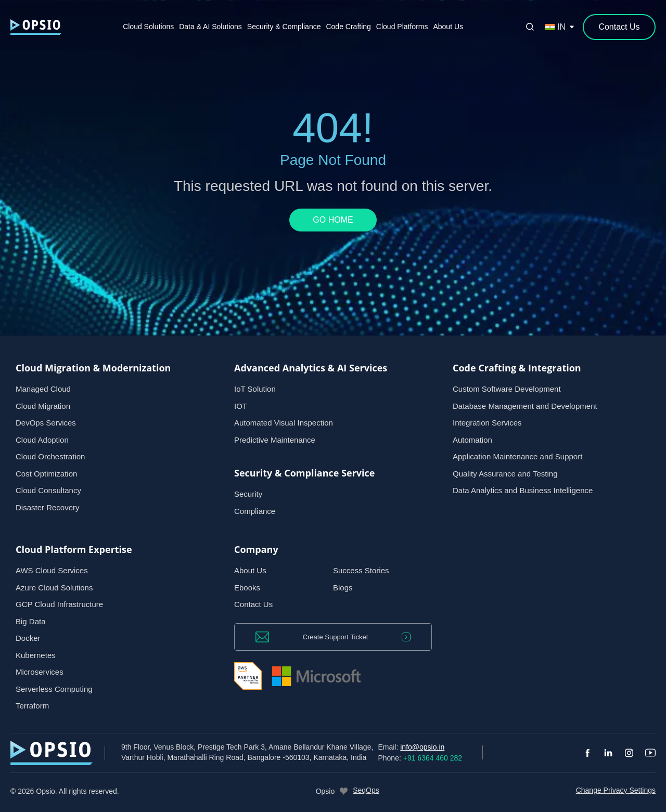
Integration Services (487, 423)
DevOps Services (46, 423)
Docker (28, 638)
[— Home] (36, 27)
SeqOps (366, 790)
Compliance (255, 511)
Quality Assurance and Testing (505, 474)
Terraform (32, 706)
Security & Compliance (284, 27)
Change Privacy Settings (616, 790)
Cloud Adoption (42, 440)
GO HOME (333, 220)
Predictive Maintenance (275, 440)
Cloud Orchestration (50, 456)
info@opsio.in (422, 747)
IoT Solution (255, 389)
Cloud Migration (43, 406)
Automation (472, 440)
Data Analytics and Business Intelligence (523, 490)
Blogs (343, 588)
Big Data (31, 621)
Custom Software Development (507, 389)
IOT (241, 406)
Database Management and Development (525, 406)
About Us (448, 27)
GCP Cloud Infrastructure (59, 604)
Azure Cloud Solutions (54, 588)
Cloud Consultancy (48, 490)
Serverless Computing (54, 689)
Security (248, 494)
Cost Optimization (46, 474)
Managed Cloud (43, 389)
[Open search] (530, 27)
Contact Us (253, 604)
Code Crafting (348, 27)
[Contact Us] (619, 27)
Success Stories (361, 570)
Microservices (40, 672)
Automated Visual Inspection (284, 423)
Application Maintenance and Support (517, 456)
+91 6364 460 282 (433, 758)
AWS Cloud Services (52, 570)
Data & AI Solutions (210, 27)
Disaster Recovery (48, 507)
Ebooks (247, 588)
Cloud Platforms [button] (402, 27)
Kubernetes (36, 655)
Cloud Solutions (148, 27)
